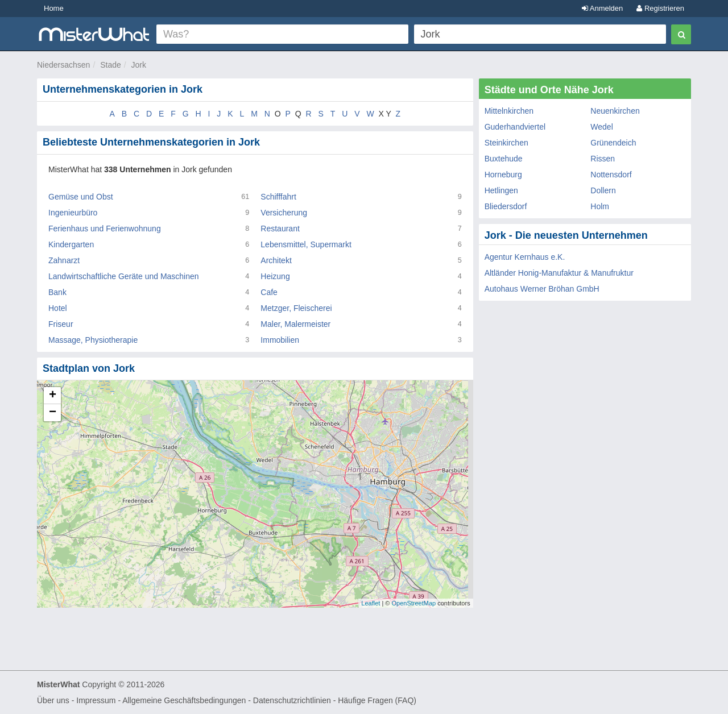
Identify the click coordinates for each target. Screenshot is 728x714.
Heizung (275, 276)
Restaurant (280, 229)
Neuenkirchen (615, 111)
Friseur (61, 324)
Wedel (601, 127)
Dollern (603, 190)
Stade (111, 65)
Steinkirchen (506, 143)
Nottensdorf (611, 175)
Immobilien (280, 340)
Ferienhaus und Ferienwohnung (105, 229)
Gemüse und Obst (81, 197)
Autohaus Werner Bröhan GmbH (542, 289)
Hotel (58, 308)
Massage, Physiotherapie (93, 340)
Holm (600, 206)
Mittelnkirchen (509, 111)
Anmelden (602, 8)
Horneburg (503, 175)
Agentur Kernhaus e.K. (525, 257)
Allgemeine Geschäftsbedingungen (184, 700)
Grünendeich (613, 143)
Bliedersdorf (506, 206)
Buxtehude (504, 159)
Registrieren (660, 8)
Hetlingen (501, 190)
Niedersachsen (63, 65)
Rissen (603, 159)
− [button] (53, 413)
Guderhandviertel (515, 127)
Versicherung (284, 213)
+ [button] (53, 396)
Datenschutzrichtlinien (292, 700)
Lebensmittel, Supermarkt (306, 244)
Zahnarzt (64, 260)
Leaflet (371, 603)
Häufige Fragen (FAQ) (377, 700)
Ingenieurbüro (73, 213)
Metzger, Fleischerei (296, 308)
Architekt (276, 260)
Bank (57, 292)
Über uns (53, 700)
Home (54, 8)
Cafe (269, 292)
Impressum (96, 700)
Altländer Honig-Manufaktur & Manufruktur (559, 273)
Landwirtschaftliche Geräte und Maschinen (124, 276)
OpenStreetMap (413, 603)
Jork (139, 65)
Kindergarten (71, 244)
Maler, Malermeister (295, 324)
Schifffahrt (278, 197)
